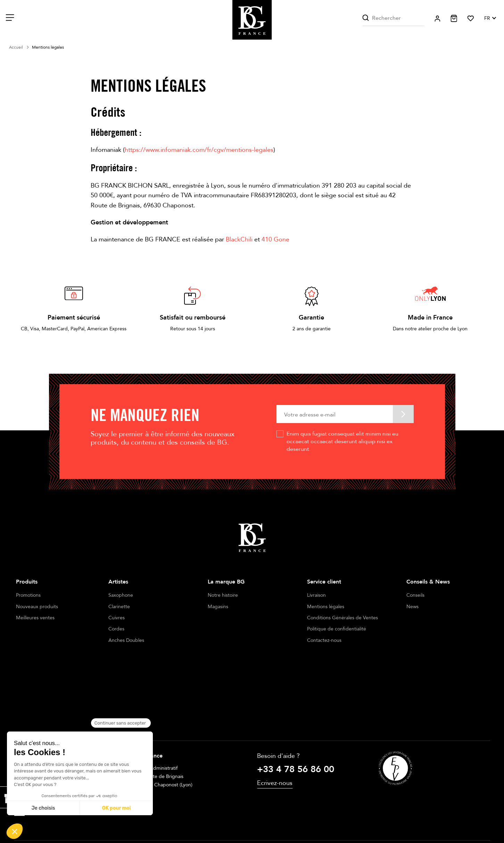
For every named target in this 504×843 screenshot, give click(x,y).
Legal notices (206, 818)
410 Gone (275, 239)
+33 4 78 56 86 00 (296, 704)
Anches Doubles (126, 640)
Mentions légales (326, 607)
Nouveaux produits (37, 607)
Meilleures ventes (35, 618)
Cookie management (291, 818)
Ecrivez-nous (275, 718)
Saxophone (121, 595)
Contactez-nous (324, 640)
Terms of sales (244, 818)
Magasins (218, 607)
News (412, 607)
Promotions (28, 595)
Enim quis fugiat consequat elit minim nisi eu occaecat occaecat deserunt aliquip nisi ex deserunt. (342, 442)
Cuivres (117, 618)
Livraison (316, 595)
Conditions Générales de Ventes (342, 618)
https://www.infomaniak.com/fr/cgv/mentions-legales (199, 150)
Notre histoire (223, 595)
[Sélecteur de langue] (490, 18)
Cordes (116, 629)
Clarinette (119, 607)
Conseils (415, 595)
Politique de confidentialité (337, 629)
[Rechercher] (393, 18)
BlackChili (239, 239)
